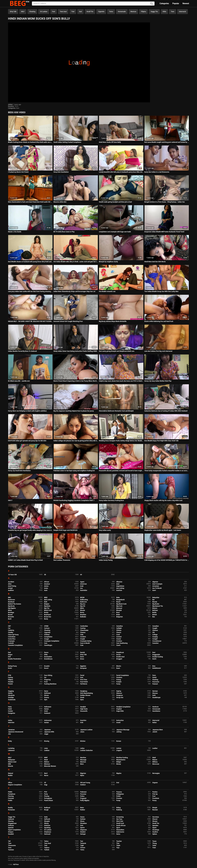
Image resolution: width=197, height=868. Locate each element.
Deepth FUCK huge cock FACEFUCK (66, 530)
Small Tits (90, 12)
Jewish (155, 732)
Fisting (119, 680)
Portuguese (48, 798)
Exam (118, 668)
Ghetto (10, 693)
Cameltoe (119, 626)
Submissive (120, 832)
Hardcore (156, 707)
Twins (111, 12)
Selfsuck (47, 819)
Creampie (11, 641)
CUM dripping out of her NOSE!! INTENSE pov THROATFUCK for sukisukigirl (167, 560)
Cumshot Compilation (15, 645)
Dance (46, 652)
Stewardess (120, 830)
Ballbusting (84, 600)
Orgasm (155, 783)
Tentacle (83, 843)
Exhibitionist (157, 668)
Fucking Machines (50, 684)
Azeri (154, 590)
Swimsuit (47, 834)
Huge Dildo (120, 711)
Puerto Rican (48, 800)
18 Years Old (12, 575)
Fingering (47, 680)
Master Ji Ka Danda (15, 232)
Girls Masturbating (86, 693)
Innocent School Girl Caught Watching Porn (68, 321)
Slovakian (83, 823)
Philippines (120, 794)
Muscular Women (50, 766)
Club (82, 635)
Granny (46, 697)
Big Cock (119, 606)
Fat (45, 678)
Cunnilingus (48, 645)
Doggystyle (156, 655)
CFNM (46, 626)
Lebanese (11, 750)
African (47, 582)
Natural (10, 773)
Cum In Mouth (85, 643)
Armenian (156, 586)
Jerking (119, 732)
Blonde (83, 610)
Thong (155, 843)
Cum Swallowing (122, 643)
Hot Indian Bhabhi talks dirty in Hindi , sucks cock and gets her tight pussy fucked (76, 262)
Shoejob (47, 821)
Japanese (47, 730)
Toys (118, 848)
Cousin (119, 639)
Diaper (10, 655)
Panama (119, 792)
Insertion (83, 720)
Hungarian (12, 713)
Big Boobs (156, 604)
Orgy (46, 785)
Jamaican (11, 730)
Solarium (47, 825)
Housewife (84, 711)
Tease (154, 841)
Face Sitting (48, 675)
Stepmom (83, 830)
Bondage (11, 612)
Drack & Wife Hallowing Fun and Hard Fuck (159, 321)
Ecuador (47, 666)
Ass (81, 588)
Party (46, 794)
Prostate (119, 798)
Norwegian (156, 773)
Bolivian (155, 610)
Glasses (155, 693)
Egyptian (83, 666)
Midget (119, 762)
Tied (73, 12)
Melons (47, 762)
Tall (9, 841)
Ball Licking (48, 600)
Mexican (133, 12)
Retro (82, 808)
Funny (118, 684)
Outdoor (83, 785)
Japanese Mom (158, 730)
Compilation (48, 637)
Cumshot (155, 643)
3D (45, 575)
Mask (46, 760)
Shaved (155, 819)
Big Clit (83, 606)
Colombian (12, 637)
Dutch (154, 659)
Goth (154, 695)
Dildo (164, 12)
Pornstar (11, 798)
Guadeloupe (156, 697)
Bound (10, 615)
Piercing (11, 796)
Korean (119, 741)
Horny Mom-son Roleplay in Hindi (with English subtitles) (27, 411)
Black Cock (48, 610)
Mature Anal (12, 762)
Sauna (82, 817)
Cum (46, 643)
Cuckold (11, 643)
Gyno (82, 700)
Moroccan (156, 764)
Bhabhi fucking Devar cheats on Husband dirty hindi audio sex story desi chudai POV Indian (30, 142)
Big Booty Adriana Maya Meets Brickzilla (113, 321)
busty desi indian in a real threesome (157, 172)
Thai (118, 843)
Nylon (82, 775)
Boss (118, 612)
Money (118, 764)
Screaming (120, 817)
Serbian (83, 819)
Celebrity (11, 630)
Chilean (119, 630)
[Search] (152, 4)
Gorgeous (119, 695)
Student (83, 832)
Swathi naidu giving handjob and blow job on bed (115, 202)
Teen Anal (63, 12)
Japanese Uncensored (16, 732)
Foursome (156, 682)
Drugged (119, 659)
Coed (118, 635)
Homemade (122, 12)
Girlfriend (47, 693)
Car (9, 628)
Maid (154, 758)
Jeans (82, 732)
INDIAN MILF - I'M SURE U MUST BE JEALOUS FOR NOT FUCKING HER (30, 321)
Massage (83, 760)
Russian (155, 810)
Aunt (46, 590)
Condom (83, 637)
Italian (155, 723)
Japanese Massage (123, 730)
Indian (10, 720)
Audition (11, 590)
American (83, 584)
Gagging (11, 691)
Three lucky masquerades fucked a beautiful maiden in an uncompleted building (167, 471)
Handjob (83, 707)
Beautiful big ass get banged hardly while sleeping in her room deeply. (30, 530)
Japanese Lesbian (86, 730)
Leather (155, 748)
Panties (155, 792)
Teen (173, 12)
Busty (46, 619)
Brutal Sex (48, 617)
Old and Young (85, 783)
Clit (154, 632)
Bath (46, 602)
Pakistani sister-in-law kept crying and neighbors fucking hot (74, 471)
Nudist (10, 775)
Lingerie (119, 750)
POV (46, 792)
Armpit (10, 588)
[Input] (93, 4)
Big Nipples (12, 608)
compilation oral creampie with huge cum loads (115, 232)
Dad (80, 12)
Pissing (47, 796)
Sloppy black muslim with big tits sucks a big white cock (163, 500)
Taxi (82, 841)
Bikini (82, 608)
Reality (10, 808)
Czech (118, 645)
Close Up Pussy (13, 635)
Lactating (11, 748)
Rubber (83, 810)
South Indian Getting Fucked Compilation (67, 142)
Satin (46, 817)
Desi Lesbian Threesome (62, 560)
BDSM (82, 598)
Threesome (12, 845)
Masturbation (121, 760)
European (83, 668)
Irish (82, 723)
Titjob (118, 845)
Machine (83, 758)
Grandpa (11, 697)
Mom (82, 764)
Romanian (11, 810)
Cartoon (47, 628)
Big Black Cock (121, 604)
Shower (155, 821)
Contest (119, 637)
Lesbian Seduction (86, 750)
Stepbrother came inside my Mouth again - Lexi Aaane (163, 530)
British (155, 615)
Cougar (47, 639)
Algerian (155, 582)
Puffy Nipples (85, 800)
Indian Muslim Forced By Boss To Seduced (22, 351)
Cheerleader (84, 630)
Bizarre (155, 608)
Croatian (119, 641)
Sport (118, 828)
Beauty (155, 602)
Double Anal (120, 657)
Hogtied (119, 709)
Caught (155, 628)
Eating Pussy (12, 666)
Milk (9, 764)
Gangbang (84, 691)
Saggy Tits (154, 12)
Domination (48, 657)
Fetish (154, 678)
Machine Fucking (122, 758)
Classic (119, 632)
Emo (154, 666)
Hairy (10, 707)
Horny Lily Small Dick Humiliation (19, 471)
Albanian (119, 582)
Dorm (82, 657)
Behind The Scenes (15, 604)
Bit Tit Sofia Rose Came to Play (64, 232)
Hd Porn (16, 864)
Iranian (46, 723)
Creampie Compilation (52, 641)
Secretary (156, 817)
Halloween (48, 707)
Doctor (118, 655)
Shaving (11, 821)
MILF (23, 12)
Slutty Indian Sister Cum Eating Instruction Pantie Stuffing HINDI (75, 351)
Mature (155, 760)
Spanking (47, 828)
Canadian (156, 626)
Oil (45, 783)
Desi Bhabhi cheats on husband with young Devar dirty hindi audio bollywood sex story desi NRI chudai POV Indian (30, 262)
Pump (118, 800)
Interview (11, 723)
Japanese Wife (49, 732)
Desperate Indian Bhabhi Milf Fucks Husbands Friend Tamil (164, 232)
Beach (118, 602)
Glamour (119, 693)
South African (121, 825)
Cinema (83, 632)
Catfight (119, 628)
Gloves (46, 695)
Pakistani (83, 792)
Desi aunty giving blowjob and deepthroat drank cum (117, 351)
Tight (82, 845)
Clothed (47, 635)
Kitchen (83, 741)
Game (46, 691)
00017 (10, 500)
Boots (82, 612)
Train (154, 848)
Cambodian (84, 626)
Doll (9, 657)
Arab (82, 586)
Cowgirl (155, 639)
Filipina (143, 12)
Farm (154, 675)
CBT (9, 626)
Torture (83, 848)
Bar (154, 600)
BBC (9, 598)
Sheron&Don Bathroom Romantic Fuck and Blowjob (116, 411)
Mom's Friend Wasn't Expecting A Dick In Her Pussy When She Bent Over (76, 381)
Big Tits (47, 608)
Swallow (155, 832)
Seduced (11, 819)
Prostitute (156, 798)
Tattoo (46, 841)
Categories (164, 3)
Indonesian (48, 720)
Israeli (118, 723)
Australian (84, 590)
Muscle (10, 766)
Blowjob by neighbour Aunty (108, 262)
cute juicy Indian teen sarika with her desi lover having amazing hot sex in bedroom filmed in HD (30, 291)
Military (155, 762)
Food (46, 682)
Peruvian (83, 794)
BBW (46, 598)
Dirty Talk (13, 12)
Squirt (154, 828)
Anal (118, 584)
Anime (46, 586)
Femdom (119, 678)
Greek (82, 697)
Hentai (46, 709)
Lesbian (47, 750)
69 (81, 575)
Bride (118, 615)
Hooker (10, 711)
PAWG (10, 792)
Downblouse (48, 659)
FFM (10, 675)
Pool (154, 796)
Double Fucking (158, 657)
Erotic (10, 668)
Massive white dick (60, 202)
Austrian (119, 590)
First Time (84, 680)
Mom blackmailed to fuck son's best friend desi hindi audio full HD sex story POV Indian (30, 202)
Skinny (46, 823)
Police (82, 796)
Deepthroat (120, 652)
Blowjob (119, 610)
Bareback (11, 602)
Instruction (120, 720)
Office (10, 783)
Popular (176, 3)
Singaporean (12, 823)
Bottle (154, 612)
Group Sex (120, 697)
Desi (18, 108)
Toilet (154, 845)
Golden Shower (85, 695)
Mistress (47, 764)
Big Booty (11, 606)
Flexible (11, 682)
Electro (119, 666)
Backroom (11, 600)
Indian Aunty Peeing (106, 560)
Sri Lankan (44, 12)
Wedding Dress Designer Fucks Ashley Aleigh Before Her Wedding (121, 441)
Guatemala (12, 700)
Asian (46, 588)
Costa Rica (12, 639)
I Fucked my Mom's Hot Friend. (18, 172)
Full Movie (84, 684)
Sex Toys (119, 819)
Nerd (46, 773)
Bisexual (119, 608)
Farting (10, 678)
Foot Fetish (84, 682)
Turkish (47, 850)
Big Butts (47, 606)
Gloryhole (11, 695)
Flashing (155, 680)
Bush (10, 619)
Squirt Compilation (14, 830)
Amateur (47, 584)
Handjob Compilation (123, 707)
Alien (10, 584)
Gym (46, 700)
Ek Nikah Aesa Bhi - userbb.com (19, 381)
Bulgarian (119, 617)
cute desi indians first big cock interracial (158, 351)
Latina (82, 748)
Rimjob (155, 808)
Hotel (46, 711)
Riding (118, 808)
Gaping (119, 691)
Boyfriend (47, 615)
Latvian (119, 748)
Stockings (156, 830)
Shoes (82, 821)
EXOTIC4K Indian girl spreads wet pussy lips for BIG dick (27, 441)
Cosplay (155, 637)
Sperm (82, 828)
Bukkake (83, 617)
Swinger (83, 834)
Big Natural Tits (158, 606)
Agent (82, 582)
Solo (82, 825)
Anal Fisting (12, 586)
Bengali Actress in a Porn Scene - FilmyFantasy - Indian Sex (165, 202)
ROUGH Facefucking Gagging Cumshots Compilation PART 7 (74, 500)
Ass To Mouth (157, 588)
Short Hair (120, 821)
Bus (154, 617)
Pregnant (83, 798)
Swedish (11, 834)
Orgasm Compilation (15, 785)
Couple (83, 639)
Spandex (155, 825)
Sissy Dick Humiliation (61, 172)
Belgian (47, 604)
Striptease (48, 832)
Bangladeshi (120, 600)
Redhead (47, 808)
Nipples (119, 773)
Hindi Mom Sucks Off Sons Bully (110, 142)
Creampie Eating (86, 641)
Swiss (118, 834)
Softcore (11, 825)
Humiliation (156, 711)
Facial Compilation (122, 675)
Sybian (155, 834)
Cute (82, 645)
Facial (82, 675)
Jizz (9, 734)
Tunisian (11, 850)
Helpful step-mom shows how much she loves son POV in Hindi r (121, 381)
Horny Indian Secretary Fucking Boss (111, 500)
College (155, 635)
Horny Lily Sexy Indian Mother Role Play (158, 381)
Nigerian (83, 773)
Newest (186, 3)
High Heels (84, 709)
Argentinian (120, 586)
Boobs (46, 612)
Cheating (32, 12)
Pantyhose (12, 794)
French (10, 684)
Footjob (119, 682)
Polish (118, 796)
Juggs (46, 734)
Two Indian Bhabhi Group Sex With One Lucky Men (161, 291)
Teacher (119, 841)
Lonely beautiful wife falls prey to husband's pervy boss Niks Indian (121, 172)
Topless (47, 848)
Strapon (11, 832)
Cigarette (101, 12)
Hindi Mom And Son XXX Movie (155, 262)
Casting (83, 628)
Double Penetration (15, 659)
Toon (10, 848)
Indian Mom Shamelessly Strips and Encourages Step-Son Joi (74, 291)
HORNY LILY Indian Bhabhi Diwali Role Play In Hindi (25, 560)
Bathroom (83, 602)
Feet (54, 12)
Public (10, 800)
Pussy (154, 800)
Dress (82, 659)
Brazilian (83, 615)
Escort (46, 668)
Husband (47, 713)
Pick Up (155, 794)
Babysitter (156, 598)
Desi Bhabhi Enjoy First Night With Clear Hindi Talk (161, 441)
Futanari (155, 684)
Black (10, 610)
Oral (118, 783)
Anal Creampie (157, 584)
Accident (11, 582)
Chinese (155, 630)
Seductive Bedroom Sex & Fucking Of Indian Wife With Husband (166, 411)
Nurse (46, 775)
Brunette (11, 617)
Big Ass (83, 604)
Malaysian (11, 760)
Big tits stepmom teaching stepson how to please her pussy (74, 411)
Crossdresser (157, 641)
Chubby (11, 632)
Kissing (47, 741)
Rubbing (119, 810)
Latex (46, 748)
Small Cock (120, 823)
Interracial (182, 12)
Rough (46, 810)
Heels (10, 709)
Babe (118, 598)
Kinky (10, 741)
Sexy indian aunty (105, 530)
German (155, 691)
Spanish (11, 828)
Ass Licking (120, 588)
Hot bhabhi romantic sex (107, 291)
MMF (46, 758)
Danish (82, 652)
